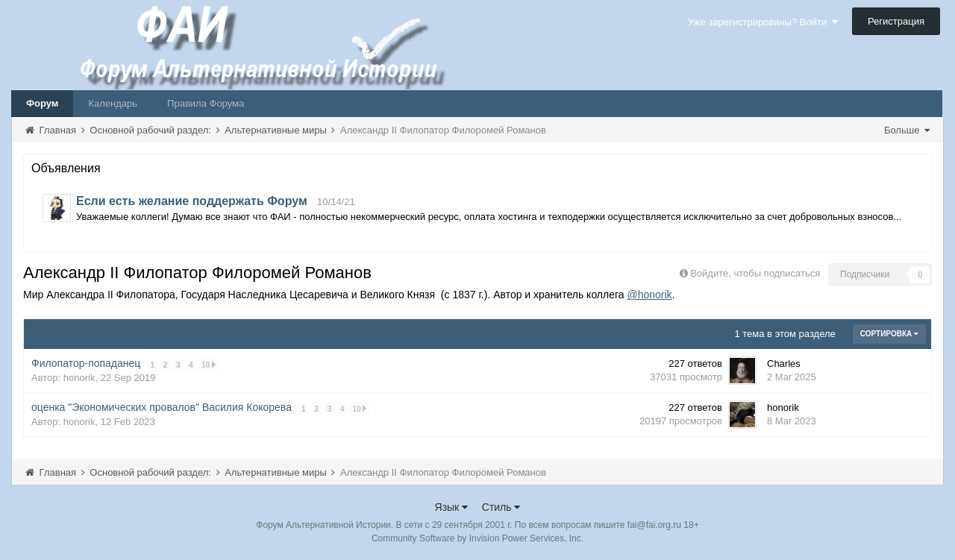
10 (209, 364)
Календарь (113, 103)
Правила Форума (206, 103)
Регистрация (896, 21)
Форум (42, 103)
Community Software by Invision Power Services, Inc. (477, 538)
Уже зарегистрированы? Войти (763, 22)
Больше (907, 130)
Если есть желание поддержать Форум (192, 201)
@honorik (649, 295)
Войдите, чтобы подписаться (755, 273)
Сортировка (889, 334)
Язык (452, 507)
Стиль (501, 507)
